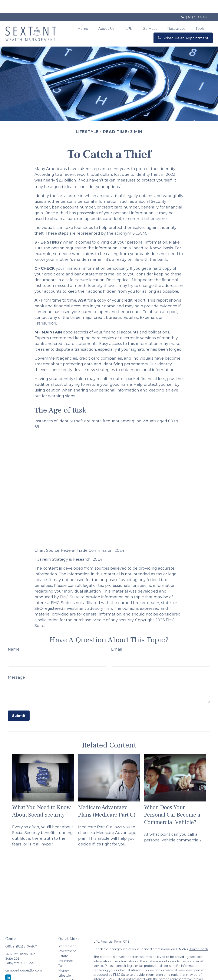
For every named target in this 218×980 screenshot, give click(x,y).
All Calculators (69, 977)
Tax (61, 953)
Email (117, 637)
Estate (63, 943)
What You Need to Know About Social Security (41, 798)
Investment (67, 938)
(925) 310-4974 (194, 4)
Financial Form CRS (115, 929)
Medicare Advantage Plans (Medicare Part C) (107, 798)
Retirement (67, 933)
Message (16, 665)
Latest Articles (69, 968)
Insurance (66, 948)
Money (64, 958)
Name (14, 637)
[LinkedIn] (8, 965)
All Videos (65, 973)
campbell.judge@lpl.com (24, 958)
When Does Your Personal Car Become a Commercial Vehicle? (172, 802)
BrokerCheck (198, 936)
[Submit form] (19, 703)
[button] (83, 16)
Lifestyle (65, 963)
